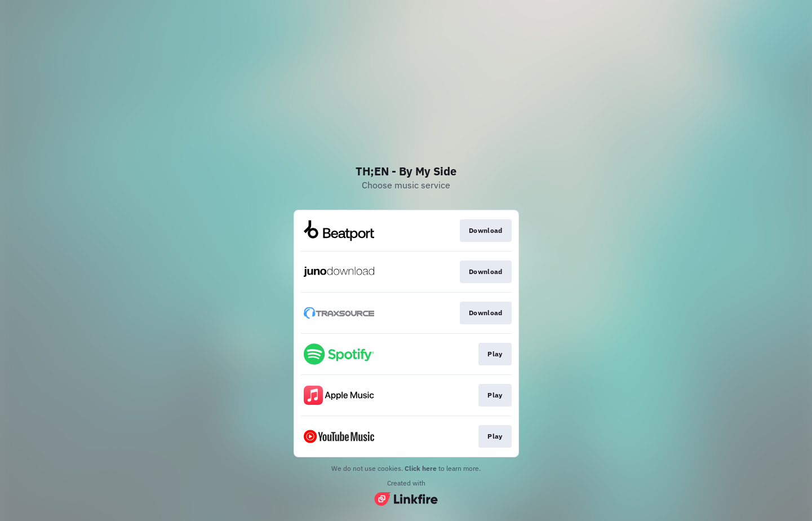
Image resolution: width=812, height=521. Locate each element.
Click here (421, 468)
